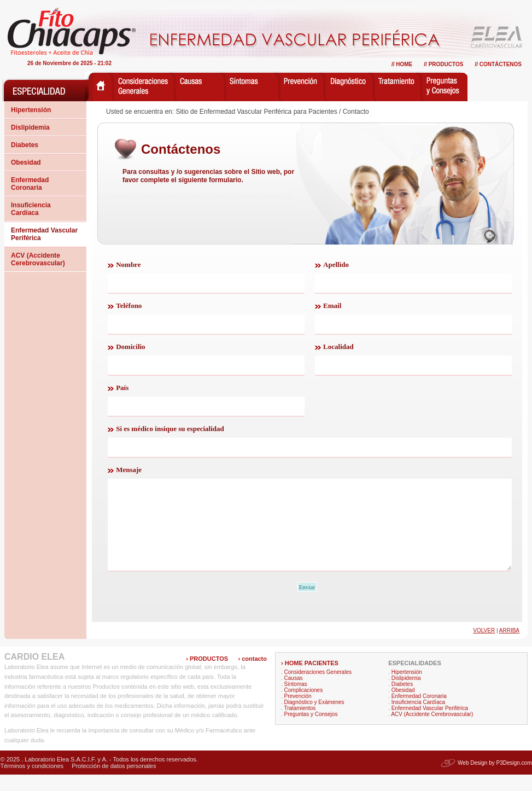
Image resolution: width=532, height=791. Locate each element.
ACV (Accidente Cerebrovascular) (38, 259)
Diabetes (25, 145)
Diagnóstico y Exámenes (314, 719)
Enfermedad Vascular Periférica (44, 234)
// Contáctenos (498, 64)
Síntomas (296, 700)
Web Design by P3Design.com (495, 779)
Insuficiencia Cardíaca (31, 209)
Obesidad (26, 162)
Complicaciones (304, 706)
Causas (294, 694)
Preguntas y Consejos (311, 731)
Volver (484, 647)
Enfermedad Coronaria (30, 184)
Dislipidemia (30, 127)
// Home (402, 64)
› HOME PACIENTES (310, 679)
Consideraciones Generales (318, 688)
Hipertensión (31, 110)
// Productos (443, 64)
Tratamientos (300, 725)
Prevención (298, 713)
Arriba (509, 647)
